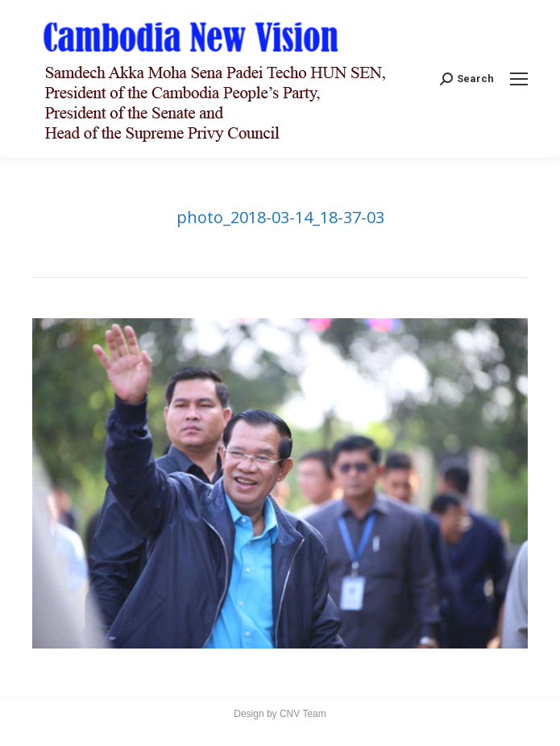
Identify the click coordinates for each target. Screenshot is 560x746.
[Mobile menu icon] (519, 79)
